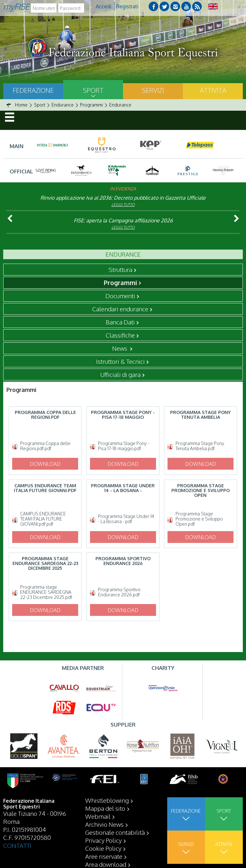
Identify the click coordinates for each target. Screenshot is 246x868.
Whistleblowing (107, 800)
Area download (106, 864)
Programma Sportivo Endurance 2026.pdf (119, 592)
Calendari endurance (120, 309)
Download (45, 464)
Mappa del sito (105, 808)
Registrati (127, 6)
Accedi (103, 6)
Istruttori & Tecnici (120, 361)
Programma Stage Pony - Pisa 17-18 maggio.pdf (124, 446)
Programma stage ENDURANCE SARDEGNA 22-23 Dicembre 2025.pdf (46, 592)
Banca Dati (120, 322)
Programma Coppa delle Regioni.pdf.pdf (45, 446)
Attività (213, 90)
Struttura (120, 269)
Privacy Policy (103, 840)
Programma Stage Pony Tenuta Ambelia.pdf (200, 446)
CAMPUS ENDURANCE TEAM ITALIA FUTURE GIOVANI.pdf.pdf (43, 519)
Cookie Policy (103, 848)
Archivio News (104, 824)
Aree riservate (104, 856)
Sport (93, 90)
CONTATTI (17, 845)
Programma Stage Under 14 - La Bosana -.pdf (126, 519)
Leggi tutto (123, 205)
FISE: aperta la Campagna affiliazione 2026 (123, 220)
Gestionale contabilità (115, 832)
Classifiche (120, 335)
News (120, 348)
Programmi (120, 283)
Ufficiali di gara (120, 374)
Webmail (98, 816)
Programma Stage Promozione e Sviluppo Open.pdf (199, 519)
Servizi (153, 90)
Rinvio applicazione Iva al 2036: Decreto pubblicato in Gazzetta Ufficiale (123, 198)
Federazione (33, 90)
